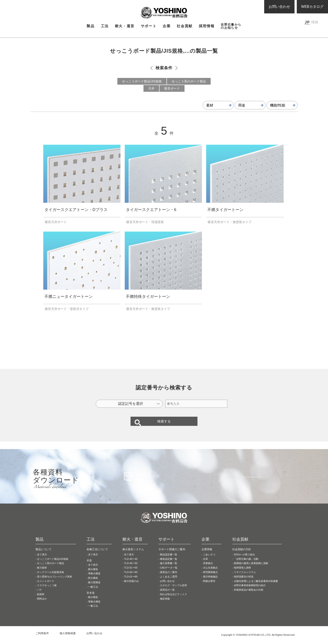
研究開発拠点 (210, 577)
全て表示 (42, 559)
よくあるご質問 (169, 581)
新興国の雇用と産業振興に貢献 (251, 568)
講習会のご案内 (169, 577)
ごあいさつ (209, 559)
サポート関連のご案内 (172, 554)
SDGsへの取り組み (244, 559)
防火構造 (93, 583)
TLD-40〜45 (131, 564)
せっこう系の (51, 568)
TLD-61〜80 (131, 581)
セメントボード (46, 586)
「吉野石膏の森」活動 (246, 564)
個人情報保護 (68, 638)
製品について (44, 554)
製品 (46, 36)
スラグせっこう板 (47, 590)
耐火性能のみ (131, 586)
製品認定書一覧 (169, 559)
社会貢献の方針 (242, 554)
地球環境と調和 (242, 573)
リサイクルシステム (245, 577)
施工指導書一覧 (169, 568)
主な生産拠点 (210, 573)
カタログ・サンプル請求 (173, 590)
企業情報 (207, 554)
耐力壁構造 (94, 587)
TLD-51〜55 (131, 573)
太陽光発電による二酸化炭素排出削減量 (256, 586)
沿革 (206, 564)
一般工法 (93, 592)
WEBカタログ (312, 7)
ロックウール (51, 577)
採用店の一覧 (167, 595)
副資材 (41, 599)
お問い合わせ (279, 7)
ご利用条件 (42, 638)
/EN (315, 22)
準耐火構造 (94, 578)
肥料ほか (42, 603)
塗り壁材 (55, 581)
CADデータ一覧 (169, 573)
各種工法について (97, 554)
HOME (37, 36)
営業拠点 (208, 568)
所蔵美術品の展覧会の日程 (249, 595)
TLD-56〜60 (131, 577)
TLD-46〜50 (131, 568)
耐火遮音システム (133, 554)
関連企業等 (209, 586)
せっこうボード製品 (53, 564)
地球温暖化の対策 (244, 581)
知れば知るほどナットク (173, 599)
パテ (39, 595)
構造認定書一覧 (169, 564)
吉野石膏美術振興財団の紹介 (250, 590)
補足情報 (165, 603)
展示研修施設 (210, 581)
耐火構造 (93, 574)
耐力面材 (42, 573)
